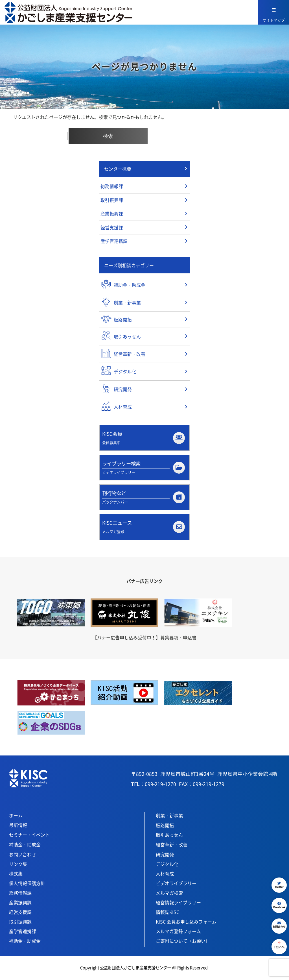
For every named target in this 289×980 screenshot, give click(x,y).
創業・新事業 (169, 817)
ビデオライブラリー (176, 885)
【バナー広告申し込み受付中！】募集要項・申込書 (144, 639)
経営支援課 (112, 228)
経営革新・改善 (172, 846)
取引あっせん (169, 836)
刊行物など (144, 498)
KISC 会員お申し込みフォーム (186, 923)
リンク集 (18, 865)
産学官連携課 (114, 242)
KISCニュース (144, 528)
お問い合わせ (23, 856)
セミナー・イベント (29, 836)
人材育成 (165, 875)
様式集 (16, 875)
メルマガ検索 (169, 894)
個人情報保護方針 (27, 885)
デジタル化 (167, 865)
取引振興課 (112, 201)
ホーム (16, 817)
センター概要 (118, 169)
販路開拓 (165, 827)
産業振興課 (112, 214)
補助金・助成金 (25, 846)
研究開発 (165, 856)
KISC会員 (144, 438)
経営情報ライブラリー (178, 904)
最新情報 (18, 826)
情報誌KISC (168, 913)
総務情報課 (112, 187)
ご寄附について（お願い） (183, 942)
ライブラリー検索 (144, 468)
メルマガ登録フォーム (178, 933)
